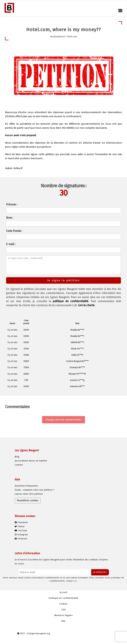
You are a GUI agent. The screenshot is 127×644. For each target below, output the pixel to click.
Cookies (63, 604)
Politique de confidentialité (64, 598)
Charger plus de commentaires (63, 420)
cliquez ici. (72, 581)
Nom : (10, 218)
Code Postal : (14, 231)
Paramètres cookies (28, 500)
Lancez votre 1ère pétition (29, 494)
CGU (63, 610)
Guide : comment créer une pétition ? (35, 490)
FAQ (63, 621)
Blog (17, 457)
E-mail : (11, 244)
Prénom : (12, 204)
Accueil (63, 592)
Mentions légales (64, 615)
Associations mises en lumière (31, 461)
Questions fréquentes (26, 486)
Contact (19, 465)
